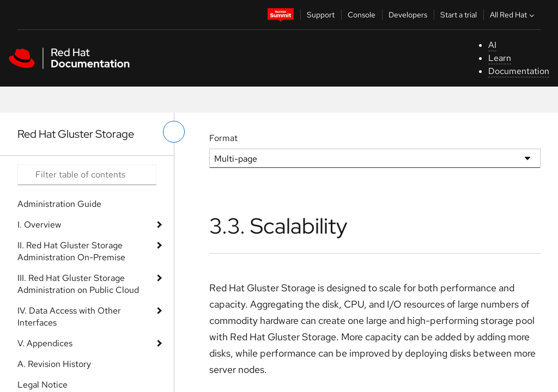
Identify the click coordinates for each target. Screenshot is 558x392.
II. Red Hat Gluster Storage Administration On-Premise (71, 251)
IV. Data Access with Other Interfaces (69, 317)
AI (492, 45)
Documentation (519, 71)
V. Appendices (45, 343)
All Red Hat (513, 15)
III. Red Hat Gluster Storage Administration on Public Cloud (78, 284)
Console (362, 15)
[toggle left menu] (174, 132)
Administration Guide (59, 204)
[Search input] (87, 175)
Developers (408, 15)
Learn (500, 58)
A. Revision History (54, 364)
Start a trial (459, 15)
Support (321, 15)
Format (223, 138)
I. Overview (39, 225)
